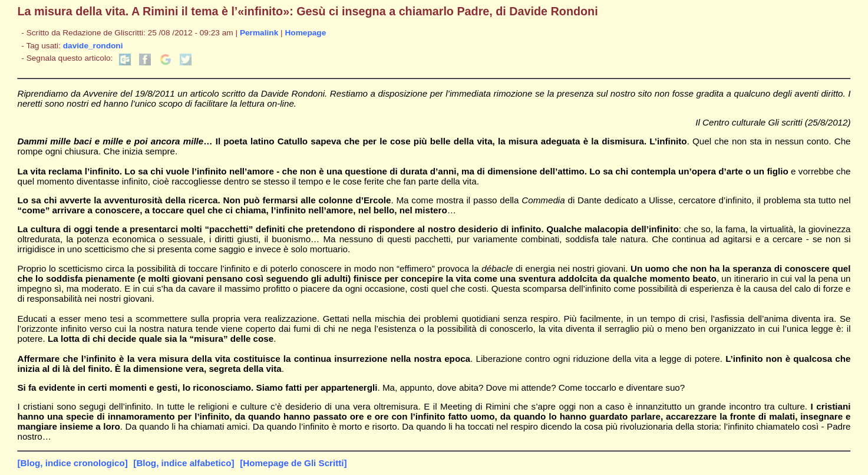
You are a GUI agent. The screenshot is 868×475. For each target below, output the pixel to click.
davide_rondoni (93, 46)
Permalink (259, 33)
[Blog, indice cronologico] (72, 463)
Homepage (305, 33)
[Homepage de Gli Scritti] (293, 463)
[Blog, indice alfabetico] (184, 463)
